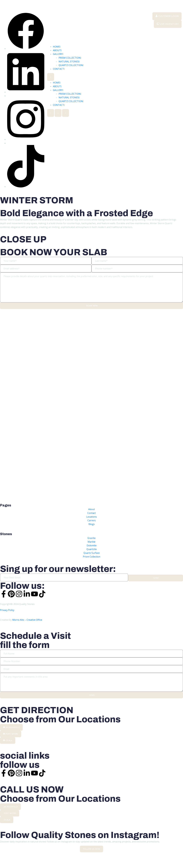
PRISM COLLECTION (70, 58)
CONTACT (59, 69)
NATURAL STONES (69, 61)
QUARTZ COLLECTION (71, 65)
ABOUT (57, 50)
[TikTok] (26, 187)
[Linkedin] (26, 92)
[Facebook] (26, 49)
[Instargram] (26, 139)
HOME (57, 47)
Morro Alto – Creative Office (27, 621)
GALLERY (58, 54)
